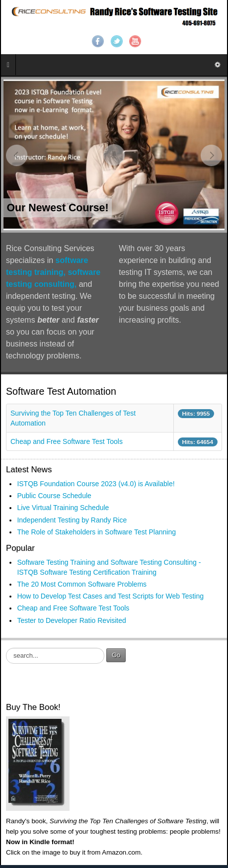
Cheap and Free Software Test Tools (67, 441)
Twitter (117, 41)
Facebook (98, 41)
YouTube (135, 41)
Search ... (6, 648)
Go (116, 655)
